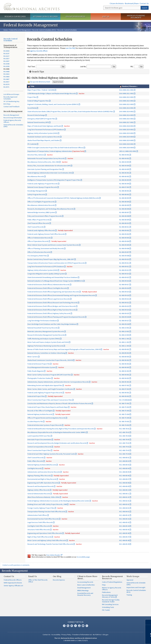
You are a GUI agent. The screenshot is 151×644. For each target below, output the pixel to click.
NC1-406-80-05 (124, 472)
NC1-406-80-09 (124, 486)
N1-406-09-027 (124, 321)
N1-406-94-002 (124, 378)
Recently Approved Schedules (10, 98)
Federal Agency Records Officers (12, 121)
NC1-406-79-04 (124, 454)
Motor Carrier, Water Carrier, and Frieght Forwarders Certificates (50, 389)
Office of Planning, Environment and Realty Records (46, 248)
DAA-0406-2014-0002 (126, 111)
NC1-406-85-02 (124, 519)
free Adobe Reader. (54, 555)
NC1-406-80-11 (124, 494)
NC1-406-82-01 (124, 501)
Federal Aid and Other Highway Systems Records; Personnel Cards (51, 454)
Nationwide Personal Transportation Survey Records (46, 158)
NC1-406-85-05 (124, 530)
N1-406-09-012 (124, 266)
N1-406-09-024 (124, 310)
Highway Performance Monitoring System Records (45, 346)
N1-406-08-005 (124, 205)
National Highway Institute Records (40, 414)
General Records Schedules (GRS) (13, 126)
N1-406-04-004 (124, 166)
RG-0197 (6, 54)
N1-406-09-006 (124, 248)
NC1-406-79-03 (124, 450)
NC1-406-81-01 (124, 497)
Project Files (32, 97)
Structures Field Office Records (39, 530)
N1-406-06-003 (124, 180)
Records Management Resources (112, 577)
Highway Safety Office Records (39, 490)
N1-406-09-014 (124, 274)
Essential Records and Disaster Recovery (85, 594)
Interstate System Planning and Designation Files (45, 169)
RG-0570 (6, 84)
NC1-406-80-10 (124, 490)
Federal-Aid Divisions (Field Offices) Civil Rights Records (47, 288)
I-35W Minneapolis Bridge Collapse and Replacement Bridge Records (52, 93)
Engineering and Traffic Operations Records (43, 483)
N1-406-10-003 (124, 335)
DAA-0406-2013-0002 (126, 101)
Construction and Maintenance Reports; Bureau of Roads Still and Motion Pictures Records (59, 403)
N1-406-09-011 (124, 263)
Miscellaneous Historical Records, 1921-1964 (43, 162)
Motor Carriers (33, 357)
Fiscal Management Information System (41, 367)
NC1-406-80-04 (124, 468)
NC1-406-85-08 (124, 540)
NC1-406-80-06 (124, 476)
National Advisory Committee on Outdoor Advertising (46, 353)
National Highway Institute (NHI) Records (42, 465)
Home (6, 30)
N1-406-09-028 (124, 324)
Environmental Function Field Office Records (43, 519)
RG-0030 (6, 51)
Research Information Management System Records (46, 335)
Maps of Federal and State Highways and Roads (44, 126)
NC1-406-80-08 (124, 483)
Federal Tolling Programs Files (38, 101)
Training (129, 595)
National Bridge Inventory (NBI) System (41, 212)
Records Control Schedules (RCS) (44, 30)
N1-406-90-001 (124, 360)
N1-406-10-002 (124, 331)
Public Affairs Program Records (38, 220)
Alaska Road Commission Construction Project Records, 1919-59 (50, 360)
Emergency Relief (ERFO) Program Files (41, 119)
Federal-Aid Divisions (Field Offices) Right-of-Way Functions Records (51, 310)
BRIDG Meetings (83, 590)
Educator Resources (75, 17)
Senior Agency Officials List (13, 586)
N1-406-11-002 (124, 342)
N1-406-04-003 (124, 162)
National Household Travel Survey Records (43, 328)
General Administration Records (39, 494)
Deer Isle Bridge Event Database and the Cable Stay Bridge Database (52, 324)
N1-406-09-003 (124, 238)
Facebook (64, 626)
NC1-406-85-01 (124, 515)
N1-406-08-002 (124, 194)
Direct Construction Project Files (39, 450)
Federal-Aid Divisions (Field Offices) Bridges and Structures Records (52, 306)
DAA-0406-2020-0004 (126, 148)
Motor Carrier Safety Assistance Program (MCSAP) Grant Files (49, 375)
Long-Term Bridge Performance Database (42, 321)
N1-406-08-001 (124, 191)
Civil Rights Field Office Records (39, 526)
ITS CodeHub (32, 144)
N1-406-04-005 (124, 169)
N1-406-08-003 (124, 198)
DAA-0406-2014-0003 (126, 115)
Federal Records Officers (13, 580)
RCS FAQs (7, 104)
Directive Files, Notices (36, 155)
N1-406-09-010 (124, 259)
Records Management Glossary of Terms (110, 596)
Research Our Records (15, 17)
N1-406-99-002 (124, 396)
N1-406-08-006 (124, 209)
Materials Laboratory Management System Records (46, 331)
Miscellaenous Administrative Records (41, 205)
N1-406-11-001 (124, 339)
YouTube (79, 626)
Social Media (32, 108)
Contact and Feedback (12, 107)
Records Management (11, 115)
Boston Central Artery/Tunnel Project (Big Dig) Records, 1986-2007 (51, 259)
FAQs (104, 585)
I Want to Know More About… (87, 577)
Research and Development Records (41, 486)
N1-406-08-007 (124, 212)
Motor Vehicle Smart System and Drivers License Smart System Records (53, 245)
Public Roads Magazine (36, 371)
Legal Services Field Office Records (40, 522)
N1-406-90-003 (124, 367)
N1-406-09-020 (124, 295)
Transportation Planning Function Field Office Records (46, 512)
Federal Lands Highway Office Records (41, 230)
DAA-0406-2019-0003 (126, 133)
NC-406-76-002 (124, 425)
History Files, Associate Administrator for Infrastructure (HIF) (49, 166)
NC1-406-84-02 (124, 512)
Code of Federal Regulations (112, 582)
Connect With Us (76, 622)
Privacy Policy (66, 635)
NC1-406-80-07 (124, 479)
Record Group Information (13, 118)
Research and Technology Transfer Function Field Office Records (50, 544)
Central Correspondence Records (39, 447)
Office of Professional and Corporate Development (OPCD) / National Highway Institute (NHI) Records (63, 198)
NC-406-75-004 (124, 414)
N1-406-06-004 (124, 184)
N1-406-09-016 (124, 281)
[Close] (148, 622)
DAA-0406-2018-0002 (126, 126)
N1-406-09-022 (124, 303)
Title (32, 86)
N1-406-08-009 (124, 220)
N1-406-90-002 (124, 364)
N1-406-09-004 (124, 241)
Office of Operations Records (38, 241)
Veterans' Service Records (45, 17)
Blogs (83, 626)
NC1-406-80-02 (124, 461)
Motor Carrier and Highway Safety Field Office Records (47, 540)
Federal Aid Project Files (36, 396)
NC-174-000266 (124, 400)
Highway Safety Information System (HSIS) (42, 133)
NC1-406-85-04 (124, 526)
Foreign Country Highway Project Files (41, 508)
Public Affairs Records (35, 461)
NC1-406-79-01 (124, 443)
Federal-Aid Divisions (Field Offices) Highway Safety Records (49, 313)
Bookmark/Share (132, 3)
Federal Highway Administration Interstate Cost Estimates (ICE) (50, 173)
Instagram (72, 626)
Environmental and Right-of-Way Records (42, 479)
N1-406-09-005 (124, 245)
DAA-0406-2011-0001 (126, 90)
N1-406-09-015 (124, 277)
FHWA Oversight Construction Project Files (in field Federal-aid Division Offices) (55, 148)
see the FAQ (71, 48)
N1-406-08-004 (124, 202)
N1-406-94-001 (124, 375)
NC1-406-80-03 (124, 465)
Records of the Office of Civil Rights (40, 411)
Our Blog (57, 576)
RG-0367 (6, 61)
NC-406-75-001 (124, 403)
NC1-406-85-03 (124, 522)
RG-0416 (6, 74)
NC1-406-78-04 (124, 436)
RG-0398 (6, 64)
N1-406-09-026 (124, 317)
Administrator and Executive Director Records (44, 472)
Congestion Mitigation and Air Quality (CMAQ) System (46, 274)
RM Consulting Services (110, 604)
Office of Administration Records (39, 238)
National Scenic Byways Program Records (42, 187)
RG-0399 (6, 66)
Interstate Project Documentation (39, 440)
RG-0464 (6, 77)
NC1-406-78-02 (124, 432)
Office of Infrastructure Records (39, 252)
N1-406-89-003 (124, 357)
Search (145, 8)
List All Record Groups (11, 94)
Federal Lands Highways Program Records (43, 184)
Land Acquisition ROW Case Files (39, 436)
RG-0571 (6, 87)
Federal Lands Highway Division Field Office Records (46, 234)
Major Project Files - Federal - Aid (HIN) (41, 90)
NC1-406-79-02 (124, 447)
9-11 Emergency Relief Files (37, 256)
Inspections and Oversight (136, 587)
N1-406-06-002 (124, 176)
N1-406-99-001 (124, 393)
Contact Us (144, 3)
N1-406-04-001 (124, 155)
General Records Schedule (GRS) (136, 584)
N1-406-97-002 (124, 389)
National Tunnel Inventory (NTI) (38, 122)
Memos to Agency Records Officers (112, 589)
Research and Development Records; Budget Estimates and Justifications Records (57, 443)
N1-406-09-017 (124, 285)
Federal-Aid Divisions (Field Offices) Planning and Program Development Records (56, 317)
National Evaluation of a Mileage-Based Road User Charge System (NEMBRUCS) (55, 281)
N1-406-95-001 (124, 382)
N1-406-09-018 (124, 288)
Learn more (130, 640)
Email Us (33, 576)
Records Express (59, 580)
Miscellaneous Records (36, 176)
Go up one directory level (40, 82)
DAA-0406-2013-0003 (126, 104)
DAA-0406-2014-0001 (126, 108)
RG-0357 (6, 59)
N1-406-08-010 (124, 223)
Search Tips (36, 72)
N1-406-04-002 (124, 158)
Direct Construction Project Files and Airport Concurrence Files (50, 400)
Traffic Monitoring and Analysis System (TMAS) (44, 339)
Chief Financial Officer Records (38, 223)
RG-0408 (6, 72)
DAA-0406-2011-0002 (126, 93)
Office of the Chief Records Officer (38, 581)
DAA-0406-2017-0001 (126, 122)
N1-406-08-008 (124, 216)
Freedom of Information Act (82, 635)
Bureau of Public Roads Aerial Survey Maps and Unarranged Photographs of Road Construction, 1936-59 (64, 349)
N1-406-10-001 (124, 328)
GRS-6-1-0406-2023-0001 (128, 151)
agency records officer (39, 51)
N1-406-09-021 (124, 299)
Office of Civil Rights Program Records (41, 202)
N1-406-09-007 (124, 252)
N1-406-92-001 (124, 371)
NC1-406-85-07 (124, 537)
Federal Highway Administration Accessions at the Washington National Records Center (58, 501)
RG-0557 (6, 82)
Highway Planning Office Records (39, 476)
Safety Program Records (36, 194)
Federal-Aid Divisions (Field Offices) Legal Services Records (49, 299)
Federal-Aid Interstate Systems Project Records (45, 425)
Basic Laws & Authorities (86, 585)
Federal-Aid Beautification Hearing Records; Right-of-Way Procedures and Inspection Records (61, 429)
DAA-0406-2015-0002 (126, 119)
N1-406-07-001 (124, 187)
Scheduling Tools (108, 607)
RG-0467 (6, 79)
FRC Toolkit (106, 610)
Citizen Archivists (117, 3)
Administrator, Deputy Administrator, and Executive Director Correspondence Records (58, 382)
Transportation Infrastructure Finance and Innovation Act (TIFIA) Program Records (56, 263)
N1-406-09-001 (124, 230)
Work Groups (133, 576)
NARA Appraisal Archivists (13, 583)
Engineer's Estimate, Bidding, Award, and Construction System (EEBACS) (53, 104)
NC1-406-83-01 (124, 504)
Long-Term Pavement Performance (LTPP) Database (46, 130)
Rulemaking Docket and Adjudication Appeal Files (45, 385)
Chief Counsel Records (36, 227)
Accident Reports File (35, 421)
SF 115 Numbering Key (11, 101)
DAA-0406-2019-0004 (126, 137)
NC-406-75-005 (124, 418)
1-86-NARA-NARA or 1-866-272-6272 (76, 640)
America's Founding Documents (136, 17)
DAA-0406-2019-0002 (126, 130)
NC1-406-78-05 (124, 440)
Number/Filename (129, 86)
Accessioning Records (85, 582)
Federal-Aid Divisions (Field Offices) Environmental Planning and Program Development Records (61, 295)
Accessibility (56, 635)
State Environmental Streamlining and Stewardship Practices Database (52, 277)
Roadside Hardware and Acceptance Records (44, 137)
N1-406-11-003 (124, 346)
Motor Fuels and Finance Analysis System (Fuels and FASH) (48, 342)
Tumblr (75, 626)
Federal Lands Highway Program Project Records (45, 393)
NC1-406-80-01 (124, 458)
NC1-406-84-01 (124, 508)
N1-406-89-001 (124, 349)
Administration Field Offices (37, 515)
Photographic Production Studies (39, 378)
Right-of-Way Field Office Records (39, 537)
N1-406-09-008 (124, 256)
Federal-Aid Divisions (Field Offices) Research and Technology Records (52, 303)
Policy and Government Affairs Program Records (45, 216)
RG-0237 (6, 56)
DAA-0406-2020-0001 (126, 144)
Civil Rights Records (35, 468)
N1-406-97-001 (124, 385)
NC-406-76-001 (124, 421)
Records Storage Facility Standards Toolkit (111, 601)
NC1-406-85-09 (124, 544)
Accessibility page (83, 557)
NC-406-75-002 (124, 407)
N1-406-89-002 (124, 353)
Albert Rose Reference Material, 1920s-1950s (43, 497)
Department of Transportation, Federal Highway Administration (56, 151)
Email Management (84, 588)
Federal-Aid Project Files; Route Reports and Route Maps (48, 407)
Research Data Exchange (36, 115)
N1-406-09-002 (124, 234)
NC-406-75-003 (124, 411)
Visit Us (106, 17)
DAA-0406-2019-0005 (126, 140)
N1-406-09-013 (124, 270)
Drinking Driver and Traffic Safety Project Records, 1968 (47, 504)
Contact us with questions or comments (16, 565)
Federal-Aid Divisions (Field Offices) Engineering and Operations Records (53, 292)
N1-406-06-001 (124, 173)
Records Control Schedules (10, 40)
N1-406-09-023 (124, 306)
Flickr (87, 626)
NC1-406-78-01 (124, 429)
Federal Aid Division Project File (39, 364)
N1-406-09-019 (124, 292)
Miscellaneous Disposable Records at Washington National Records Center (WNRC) (57, 432)
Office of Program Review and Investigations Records (46, 418)
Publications (106, 592)
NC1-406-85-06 (124, 533)
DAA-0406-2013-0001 (126, 97)
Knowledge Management (36, 191)
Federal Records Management (20, 30)
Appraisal (130, 580)
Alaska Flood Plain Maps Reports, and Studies (44, 140)
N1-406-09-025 (124, 313)
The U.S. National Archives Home (31, 7)
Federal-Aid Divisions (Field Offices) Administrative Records (48, 285)
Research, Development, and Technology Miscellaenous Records (50, 209)
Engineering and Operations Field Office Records (45, 533)
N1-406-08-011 (124, 227)
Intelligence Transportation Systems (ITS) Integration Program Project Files (54, 180)
